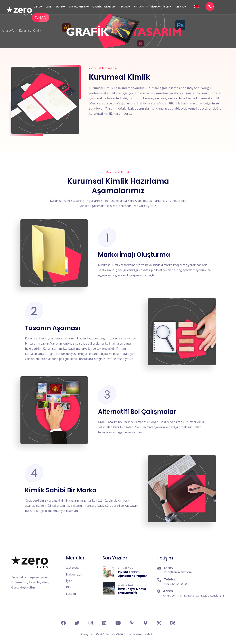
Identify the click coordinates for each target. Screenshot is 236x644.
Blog (69, 587)
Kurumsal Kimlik (30, 30)
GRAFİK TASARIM (103, 7)
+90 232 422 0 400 (176, 584)
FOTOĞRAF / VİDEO (146, 7)
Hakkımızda (74, 574)
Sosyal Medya (78, 7)
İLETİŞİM (180, 7)
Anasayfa (8, 30)
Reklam (124, 7)
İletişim (71, 594)
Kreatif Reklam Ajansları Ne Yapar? (132, 574)
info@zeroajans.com (178, 572)
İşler (166, 7)
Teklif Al (42, 18)
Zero (37, 7)
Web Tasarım (55, 7)
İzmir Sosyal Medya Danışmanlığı (132, 591)
